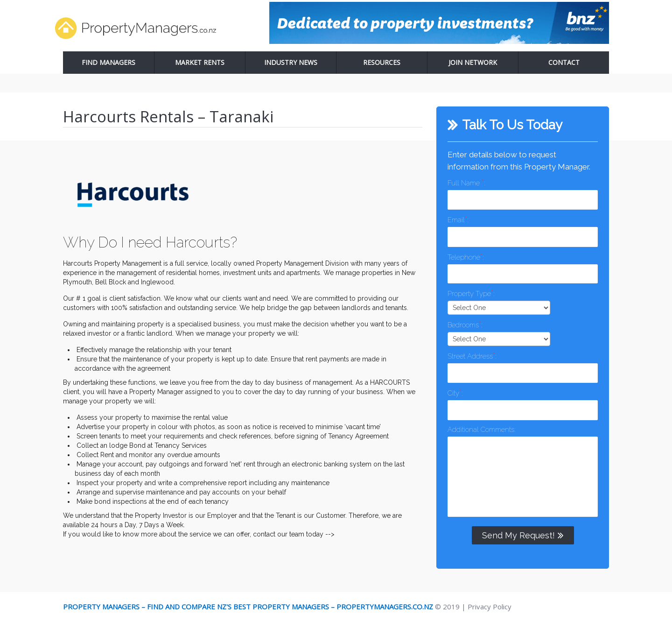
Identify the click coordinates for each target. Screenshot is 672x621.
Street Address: (472, 356)
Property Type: (471, 293)
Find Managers (108, 62)
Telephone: (465, 257)
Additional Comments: (481, 430)
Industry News (291, 62)
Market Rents (200, 62)
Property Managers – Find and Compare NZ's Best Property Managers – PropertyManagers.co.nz (248, 607)
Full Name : (466, 182)
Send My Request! (523, 535)
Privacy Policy (490, 607)
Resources (382, 62)
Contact (564, 62)
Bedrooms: (465, 324)
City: (455, 392)
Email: (458, 219)
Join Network (473, 62)
